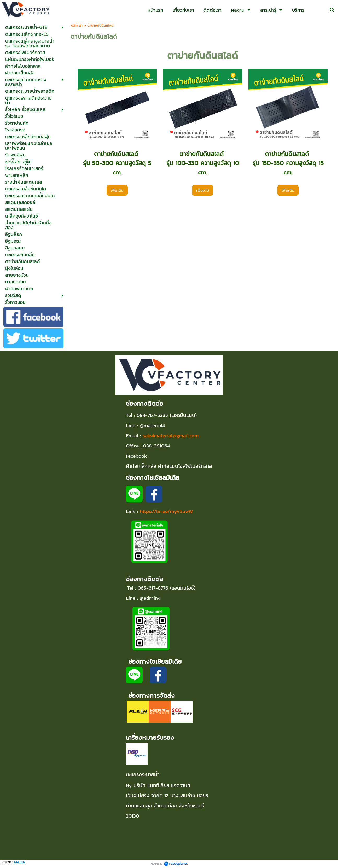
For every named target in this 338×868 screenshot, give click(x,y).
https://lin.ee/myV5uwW (166, 511)
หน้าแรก (77, 25)
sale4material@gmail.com (171, 435)
